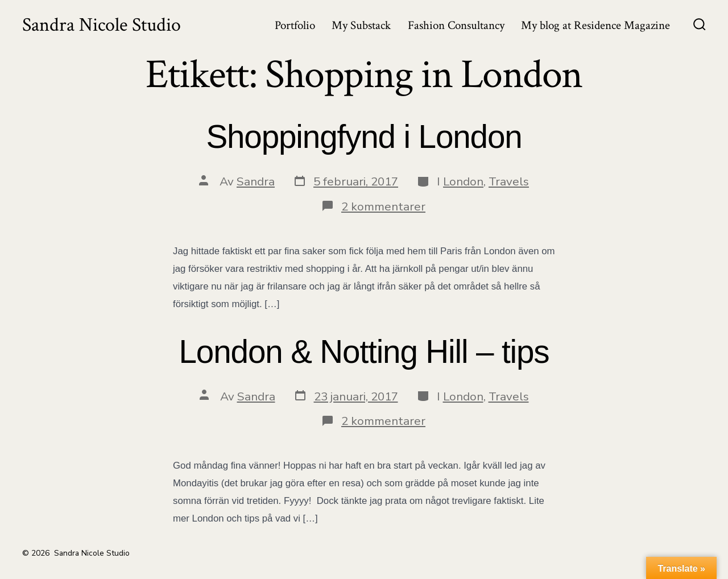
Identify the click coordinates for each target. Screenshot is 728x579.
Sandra (256, 181)
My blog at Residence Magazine (595, 25)
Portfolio (295, 25)
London (463, 181)
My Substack (361, 25)
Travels (509, 181)
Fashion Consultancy (456, 25)
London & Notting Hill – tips (364, 352)
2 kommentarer (383, 206)
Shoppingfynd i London (364, 137)
